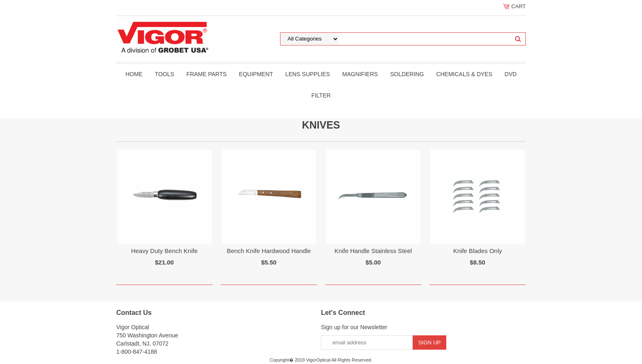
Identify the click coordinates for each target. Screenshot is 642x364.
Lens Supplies (308, 74)
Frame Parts (206, 74)
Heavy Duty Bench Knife (164, 251)
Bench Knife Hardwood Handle (269, 251)
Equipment (256, 74)
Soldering (407, 74)
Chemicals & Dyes (464, 74)
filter (321, 95)
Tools (164, 74)
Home (134, 74)
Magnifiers (360, 74)
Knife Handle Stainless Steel (373, 251)
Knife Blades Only (478, 251)
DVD (511, 74)
